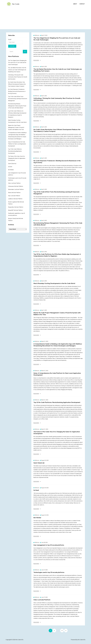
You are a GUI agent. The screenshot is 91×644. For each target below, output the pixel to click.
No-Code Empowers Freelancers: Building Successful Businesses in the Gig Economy (57, 162)
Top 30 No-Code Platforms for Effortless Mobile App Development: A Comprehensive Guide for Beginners (57, 255)
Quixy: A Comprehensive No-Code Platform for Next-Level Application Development (57, 374)
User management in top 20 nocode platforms (49, 545)
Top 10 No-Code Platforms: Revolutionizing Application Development (57, 403)
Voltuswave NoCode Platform (16, 187)
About (75, 4)
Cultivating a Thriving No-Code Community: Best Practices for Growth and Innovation (57, 100)
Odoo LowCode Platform (42, 600)
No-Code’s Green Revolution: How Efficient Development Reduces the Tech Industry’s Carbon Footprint (57, 131)
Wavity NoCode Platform (14, 193)
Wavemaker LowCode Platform (16, 190)
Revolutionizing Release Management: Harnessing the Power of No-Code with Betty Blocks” (58, 224)
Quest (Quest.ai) (39, 463)
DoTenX (36, 491)
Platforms (37, 36)
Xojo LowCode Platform (14, 196)
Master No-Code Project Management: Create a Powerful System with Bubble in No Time (57, 314)
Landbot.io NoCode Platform (15, 199)
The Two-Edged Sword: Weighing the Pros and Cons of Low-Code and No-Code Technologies (57, 39)
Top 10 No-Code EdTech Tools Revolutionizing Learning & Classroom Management (56, 193)
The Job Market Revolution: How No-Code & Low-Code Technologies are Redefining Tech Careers (58, 70)
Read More (36, 61)
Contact (82, 4)
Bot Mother (37, 518)
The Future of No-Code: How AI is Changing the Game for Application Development (57, 433)
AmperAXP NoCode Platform (15, 211)
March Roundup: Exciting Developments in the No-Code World (54, 284)
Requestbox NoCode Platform (16, 207)
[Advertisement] (45, 18)
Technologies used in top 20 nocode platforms (49, 573)
